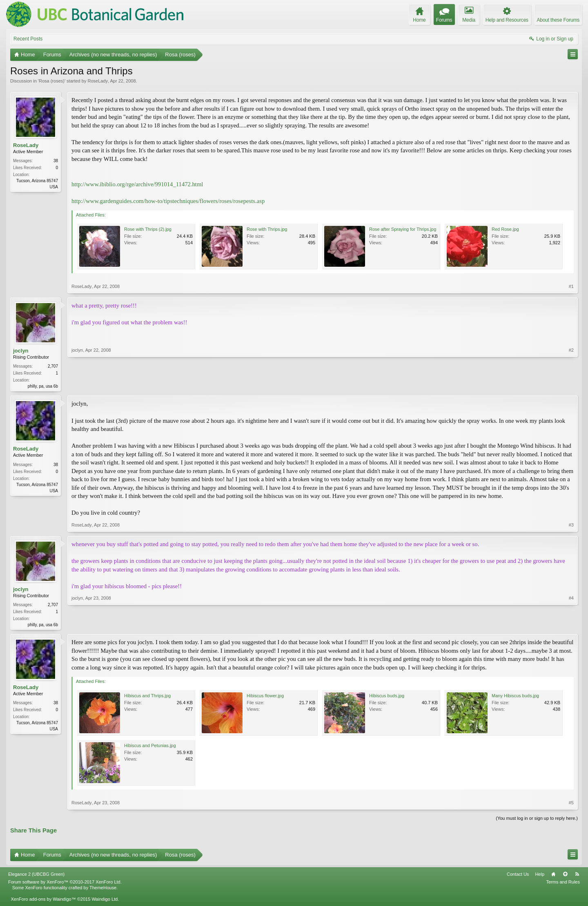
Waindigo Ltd (105, 901)
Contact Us (518, 876)
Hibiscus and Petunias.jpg (150, 747)
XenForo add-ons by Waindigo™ (43, 901)
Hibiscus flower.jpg (265, 697)
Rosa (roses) (52, 81)
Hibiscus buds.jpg (387, 697)
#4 (571, 625)
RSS (577, 876)
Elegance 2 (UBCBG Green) (36, 876)
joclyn (21, 351)
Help (540, 876)
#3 (571, 526)
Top (565, 876)
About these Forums (558, 20)
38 (56, 161)
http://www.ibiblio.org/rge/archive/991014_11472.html (137, 184)
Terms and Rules (563, 884)
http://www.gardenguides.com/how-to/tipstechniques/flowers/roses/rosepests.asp (168, 201)
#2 (571, 385)
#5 (571, 804)
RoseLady (98, 81)
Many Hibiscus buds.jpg (515, 697)
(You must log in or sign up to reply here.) (537, 820)
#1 (571, 286)
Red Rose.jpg (505, 229)
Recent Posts (28, 39)
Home (553, 876)
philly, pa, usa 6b (43, 386)
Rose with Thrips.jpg (267, 229)
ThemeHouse (103, 889)
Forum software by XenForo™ (65, 884)
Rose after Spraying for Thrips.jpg (403, 229)
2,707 (53, 366)
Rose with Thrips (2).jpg (148, 229)
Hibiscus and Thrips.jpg (147, 697)
